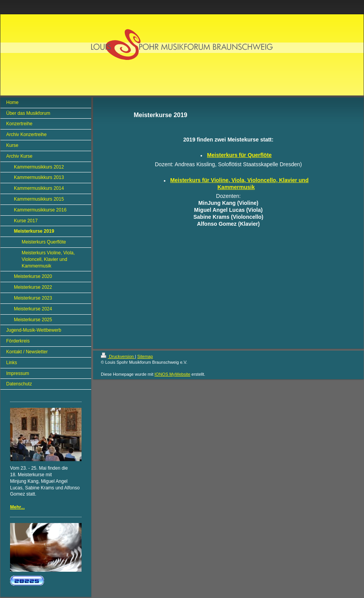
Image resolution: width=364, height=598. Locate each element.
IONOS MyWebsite (173, 374)
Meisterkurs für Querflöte (239, 155)
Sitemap (145, 356)
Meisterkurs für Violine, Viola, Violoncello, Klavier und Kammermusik (240, 184)
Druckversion (118, 356)
